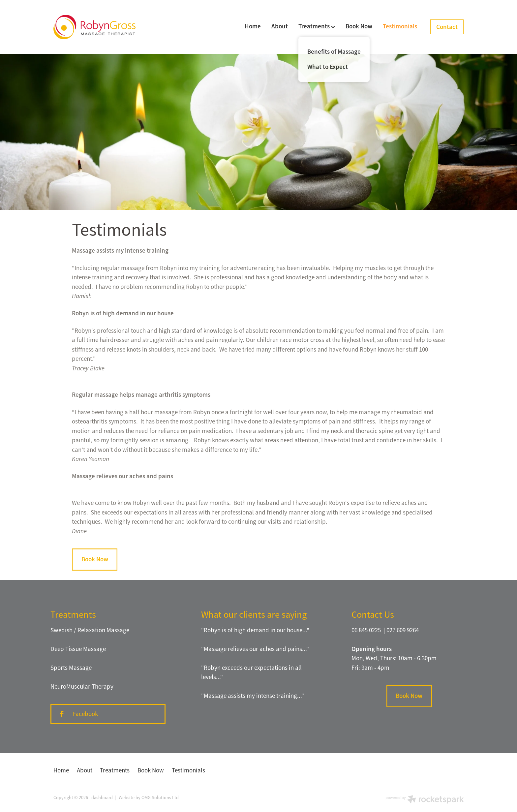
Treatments (317, 26)
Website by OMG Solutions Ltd (149, 797)
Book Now (359, 26)
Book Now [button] (95, 559)
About (280, 26)
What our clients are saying (254, 614)
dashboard (102, 797)
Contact (447, 27)
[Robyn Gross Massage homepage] (94, 27)
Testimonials (400, 26)
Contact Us (373, 614)
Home (253, 26)
